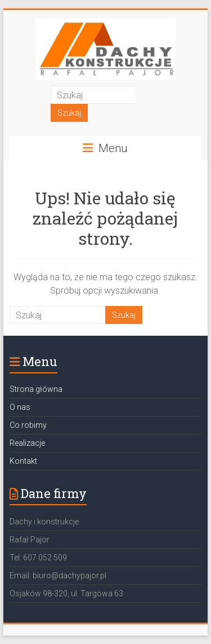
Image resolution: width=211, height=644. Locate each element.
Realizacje (27, 443)
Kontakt (23, 461)
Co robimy (28, 425)
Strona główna (36, 389)
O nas (20, 407)
